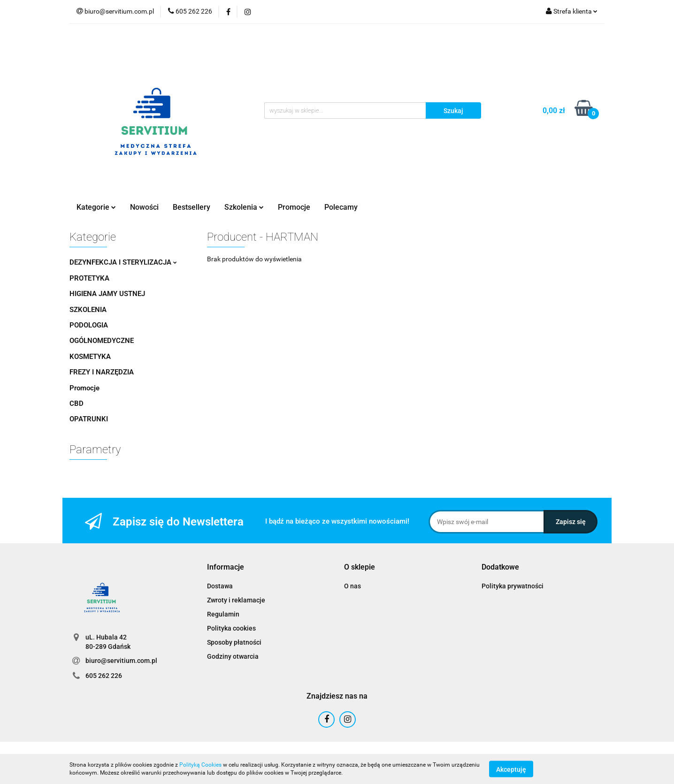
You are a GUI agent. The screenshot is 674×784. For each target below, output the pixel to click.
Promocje (294, 207)
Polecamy (341, 207)
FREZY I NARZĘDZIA (102, 372)
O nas (352, 586)
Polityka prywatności (513, 586)
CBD (77, 403)
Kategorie (96, 207)
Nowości (144, 207)
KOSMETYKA (90, 357)
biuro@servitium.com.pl (121, 661)
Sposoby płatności (234, 642)
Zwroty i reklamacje (236, 600)
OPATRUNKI (89, 419)
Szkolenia (244, 207)
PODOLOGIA (89, 325)
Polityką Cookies (200, 765)
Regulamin (223, 614)
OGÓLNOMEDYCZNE (102, 341)
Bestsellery (191, 207)
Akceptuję (511, 769)
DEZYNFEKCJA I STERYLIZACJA (123, 262)
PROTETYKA (89, 278)
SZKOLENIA (88, 310)
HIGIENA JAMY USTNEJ (107, 294)
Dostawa (220, 586)
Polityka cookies (231, 628)
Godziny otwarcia (233, 656)
